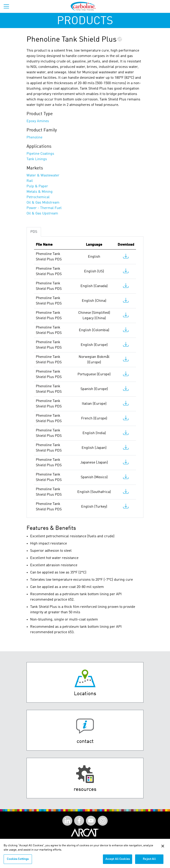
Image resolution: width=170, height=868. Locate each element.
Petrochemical (38, 197)
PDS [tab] (34, 232)
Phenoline (34, 138)
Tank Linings (37, 159)
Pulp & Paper (37, 186)
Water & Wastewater (43, 176)
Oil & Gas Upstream (42, 214)
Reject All (149, 861)
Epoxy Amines (38, 121)
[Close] (163, 848)
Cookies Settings (18, 861)
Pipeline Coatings (40, 154)
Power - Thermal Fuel (44, 208)
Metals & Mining (40, 192)
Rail (30, 181)
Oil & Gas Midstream (43, 203)
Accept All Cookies (118, 861)
